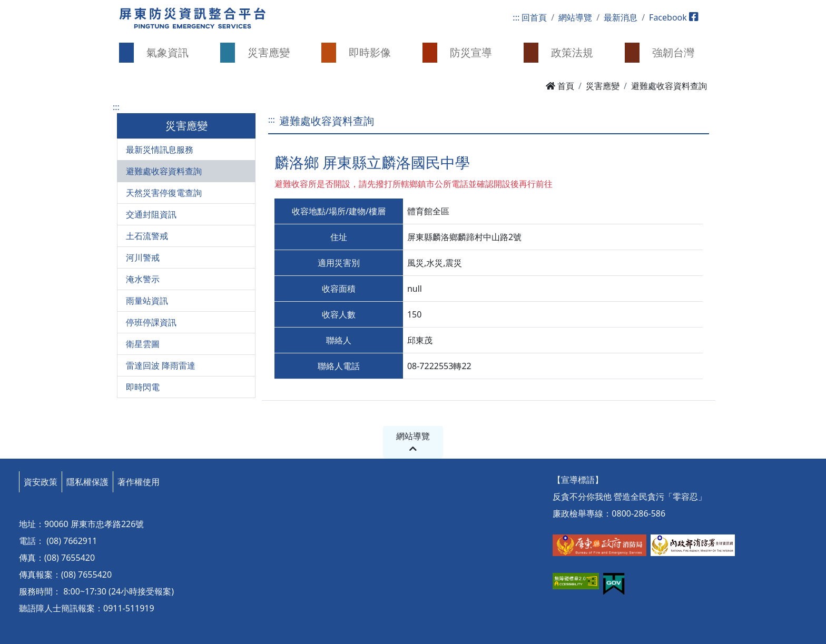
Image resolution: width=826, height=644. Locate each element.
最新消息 (621, 17)
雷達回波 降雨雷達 (161, 365)
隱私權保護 (87, 482)
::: (516, 17)
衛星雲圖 (143, 344)
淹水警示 (143, 279)
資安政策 (41, 482)
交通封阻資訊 (151, 214)
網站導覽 (575, 17)
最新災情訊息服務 (160, 150)
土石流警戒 (147, 236)
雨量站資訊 (147, 301)
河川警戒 (143, 257)
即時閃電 (143, 387)
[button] (160, 53)
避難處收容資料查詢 (164, 171)
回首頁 (534, 17)
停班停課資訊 (151, 322)
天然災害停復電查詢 (164, 193)
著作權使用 (139, 482)
